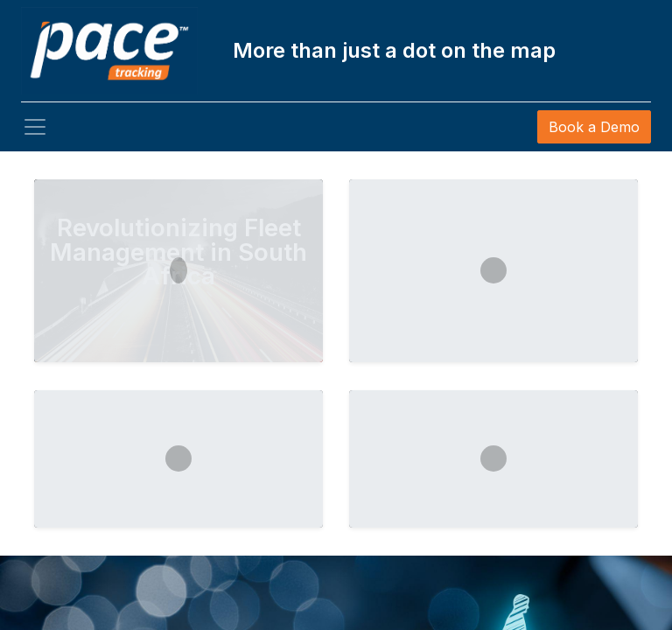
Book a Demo (594, 127)
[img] (27, 395)
